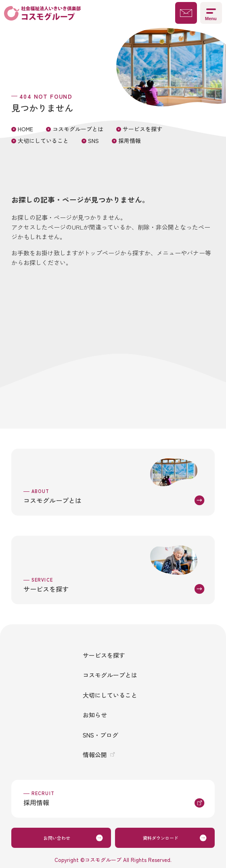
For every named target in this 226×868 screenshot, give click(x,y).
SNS (93, 141)
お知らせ (95, 715)
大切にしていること (43, 141)
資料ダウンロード (161, 838)
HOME (25, 129)
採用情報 (130, 141)
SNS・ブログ (100, 735)
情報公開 (95, 755)
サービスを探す (142, 129)
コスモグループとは (78, 129)
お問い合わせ (57, 838)
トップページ (102, 253)
